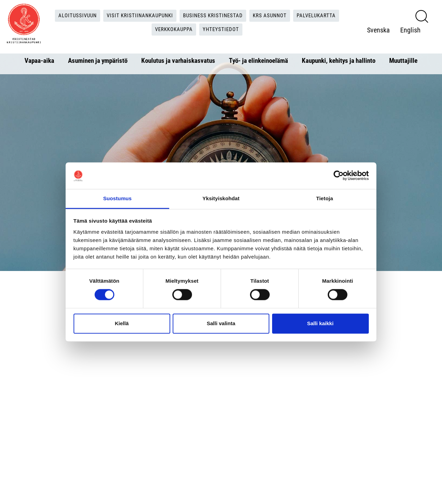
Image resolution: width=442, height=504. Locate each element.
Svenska (381, 23)
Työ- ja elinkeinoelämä (258, 61)
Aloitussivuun (72, 16)
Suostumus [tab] (118, 198)
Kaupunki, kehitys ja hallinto (339, 61)
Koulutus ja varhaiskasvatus (178, 61)
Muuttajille (403, 61)
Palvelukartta (323, 16)
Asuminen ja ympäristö (98, 61)
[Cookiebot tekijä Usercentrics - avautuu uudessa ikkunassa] (339, 176)
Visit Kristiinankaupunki (137, 16)
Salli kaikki (320, 323)
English (380, 37)
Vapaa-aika (39, 61)
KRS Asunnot (274, 16)
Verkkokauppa (174, 30)
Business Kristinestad (214, 16)
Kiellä (122, 323)
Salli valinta (221, 323)
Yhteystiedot (223, 30)
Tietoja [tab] (325, 198)
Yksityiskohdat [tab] (221, 198)
